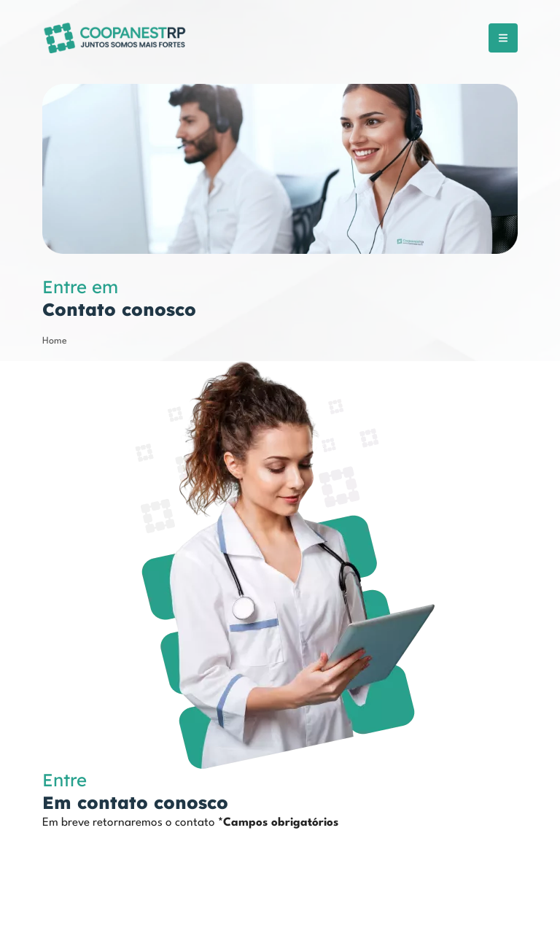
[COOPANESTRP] (115, 38)
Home (55, 341)
